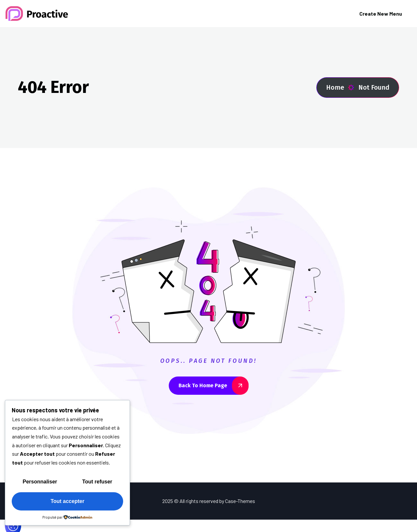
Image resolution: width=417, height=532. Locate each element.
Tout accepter (67, 501)
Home (340, 88)
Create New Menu (381, 14)
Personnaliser (40, 482)
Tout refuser (97, 482)
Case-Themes (240, 501)
